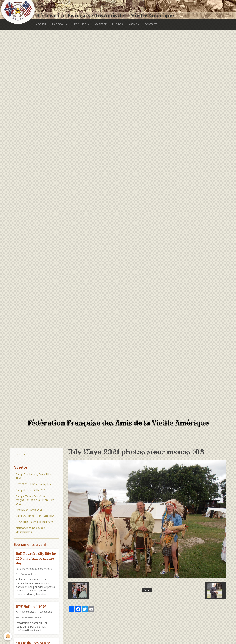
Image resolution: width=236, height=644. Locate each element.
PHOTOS (117, 24)
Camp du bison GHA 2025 (31, 490)
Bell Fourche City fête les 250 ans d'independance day (36, 558)
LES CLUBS (80, 24)
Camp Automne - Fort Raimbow (35, 516)
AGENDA (134, 24)
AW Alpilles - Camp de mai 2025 (35, 522)
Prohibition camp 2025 (29, 510)
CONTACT (151, 24)
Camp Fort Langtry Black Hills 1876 (33, 476)
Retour (147, 590)
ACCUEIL (41, 24)
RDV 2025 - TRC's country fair (33, 484)
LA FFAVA (58, 24)
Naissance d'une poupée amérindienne (30, 530)
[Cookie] (8, 636)
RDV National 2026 (31, 607)
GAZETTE (101, 24)
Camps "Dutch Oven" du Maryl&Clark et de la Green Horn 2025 (35, 500)
